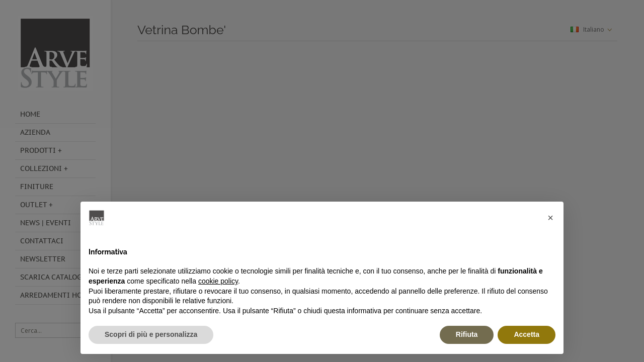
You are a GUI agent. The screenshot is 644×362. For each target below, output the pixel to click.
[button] (550, 218)
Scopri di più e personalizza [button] (151, 334)
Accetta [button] (527, 334)
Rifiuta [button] (467, 334)
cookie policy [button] (218, 281)
